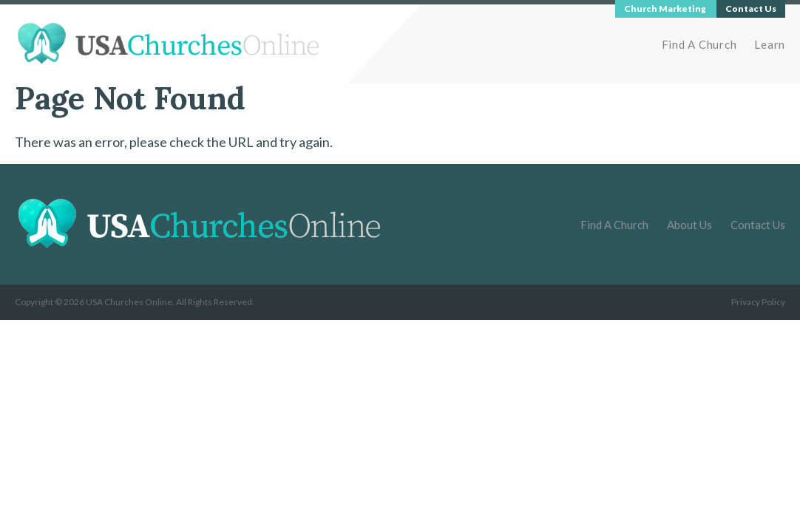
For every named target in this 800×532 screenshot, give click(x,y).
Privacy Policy (758, 302)
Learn (770, 44)
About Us (689, 225)
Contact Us (758, 225)
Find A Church (699, 44)
